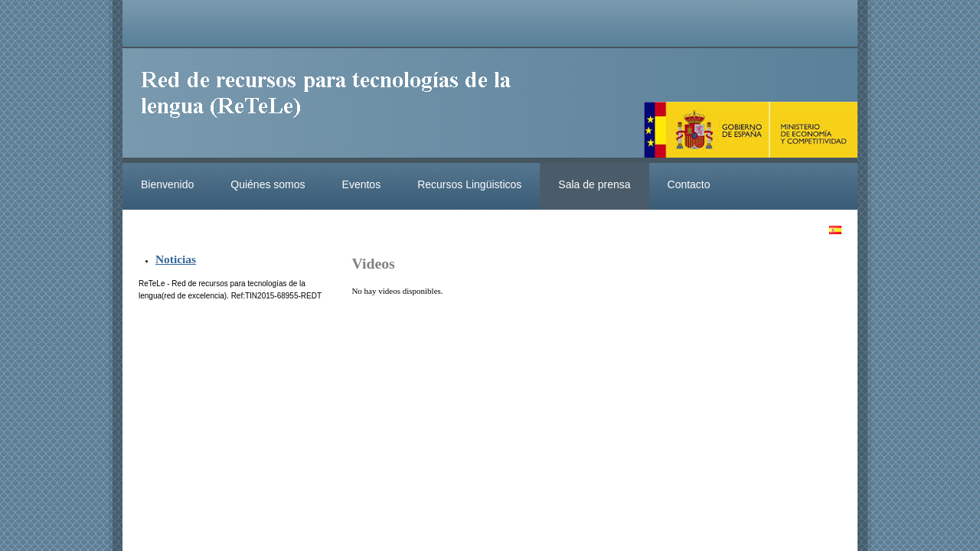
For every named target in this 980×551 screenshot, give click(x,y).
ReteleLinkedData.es (333, 106)
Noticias (176, 259)
